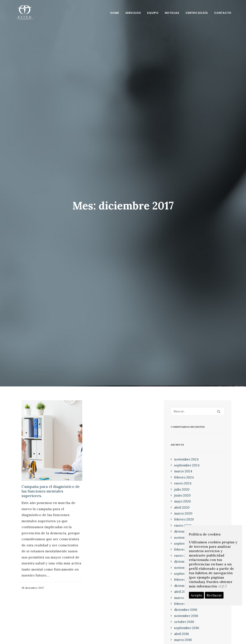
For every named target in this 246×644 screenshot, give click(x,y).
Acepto (196, 595)
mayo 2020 (182, 496)
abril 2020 (182, 502)
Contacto (223, 13)
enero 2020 (183, 520)
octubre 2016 (184, 617)
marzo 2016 (183, 635)
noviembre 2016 (186, 611)
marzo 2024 (183, 466)
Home (115, 13)
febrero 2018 (184, 575)
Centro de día (197, 13)
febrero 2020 (184, 514)
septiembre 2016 (187, 623)
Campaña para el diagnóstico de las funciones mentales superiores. (51, 486)
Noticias (172, 13)
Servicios (133, 13)
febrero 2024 (184, 472)
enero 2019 (183, 550)
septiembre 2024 (187, 460)
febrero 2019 (184, 544)
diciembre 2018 (186, 557)
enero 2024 (183, 478)
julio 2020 (182, 484)
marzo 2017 (183, 593)
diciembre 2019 (186, 526)
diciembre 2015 (186, 641)
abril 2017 (181, 587)
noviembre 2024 (186, 454)
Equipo (153, 13)
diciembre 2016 (186, 605)
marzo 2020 (183, 508)
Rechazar (214, 595)
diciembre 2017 (185, 581)
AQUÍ (222, 586)
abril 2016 (182, 629)
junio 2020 (182, 490)
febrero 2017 (184, 599)
